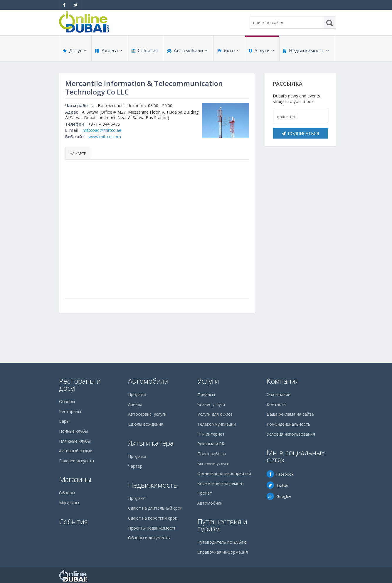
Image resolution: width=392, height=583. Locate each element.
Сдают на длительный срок (155, 508)
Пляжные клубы (75, 441)
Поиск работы (212, 454)
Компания (283, 381)
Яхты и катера (151, 443)
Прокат (205, 493)
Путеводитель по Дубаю (222, 542)
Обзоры (67, 401)
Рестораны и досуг (80, 384)
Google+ (279, 496)
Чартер (135, 466)
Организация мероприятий (224, 473)
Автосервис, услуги (147, 414)
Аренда (135, 404)
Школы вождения (146, 424)
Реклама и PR (211, 444)
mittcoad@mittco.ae (102, 130)
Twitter (277, 485)
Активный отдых (75, 451)
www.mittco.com (105, 137)
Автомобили (187, 50)
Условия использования (291, 434)
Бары (64, 421)
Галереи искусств (76, 461)
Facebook (280, 474)
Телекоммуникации (217, 424)
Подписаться (300, 133)
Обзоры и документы (149, 538)
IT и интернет (211, 434)
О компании (279, 394)
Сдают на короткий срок (153, 518)
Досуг (75, 50)
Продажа (137, 394)
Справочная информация (223, 552)
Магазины (75, 479)
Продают (137, 498)
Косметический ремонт (221, 483)
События (145, 50)
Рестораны (70, 411)
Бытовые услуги (213, 463)
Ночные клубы (73, 431)
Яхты (228, 50)
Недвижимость (306, 50)
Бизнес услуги (211, 404)
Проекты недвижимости (152, 528)
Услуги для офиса (215, 414)
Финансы (206, 394)
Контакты (276, 404)
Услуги (261, 50)
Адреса (109, 50)
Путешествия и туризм (222, 525)
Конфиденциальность (288, 424)
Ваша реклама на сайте (290, 414)
